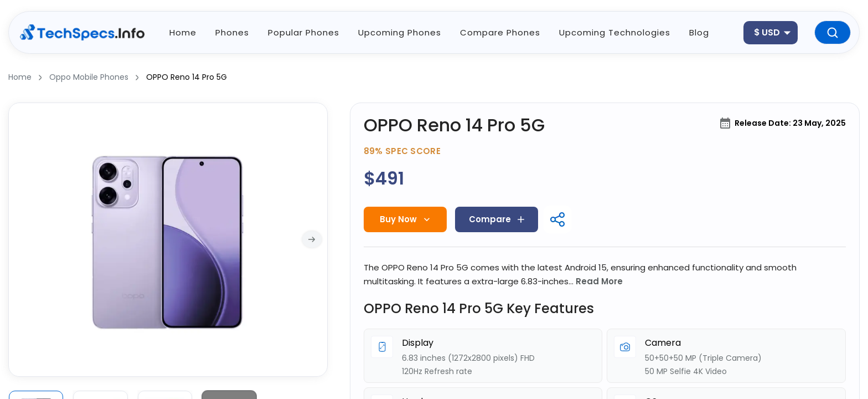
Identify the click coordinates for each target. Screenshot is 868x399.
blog (699, 32)
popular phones (304, 32)
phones (232, 32)
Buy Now (405, 219)
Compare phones (500, 32)
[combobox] (771, 33)
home (183, 32)
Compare (497, 219)
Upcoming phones (400, 32)
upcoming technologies (615, 32)
